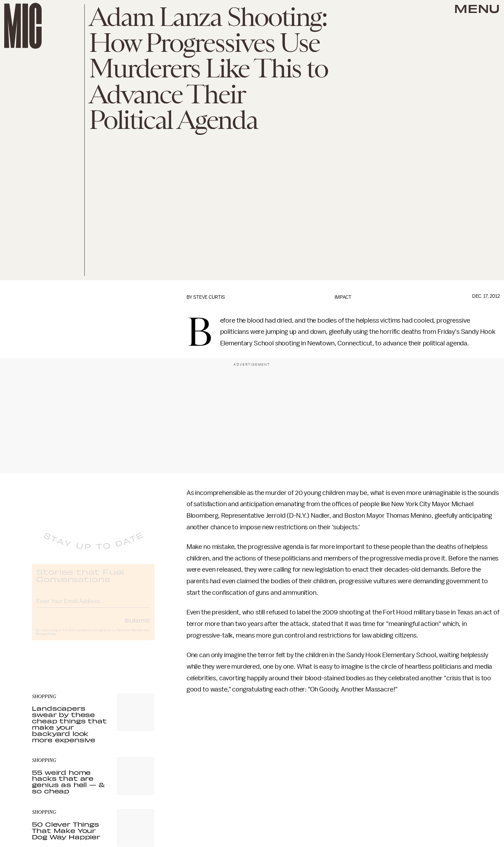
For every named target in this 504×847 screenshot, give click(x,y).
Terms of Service (130, 636)
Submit (137, 626)
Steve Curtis (209, 297)
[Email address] (93, 606)
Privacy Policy (46, 640)
